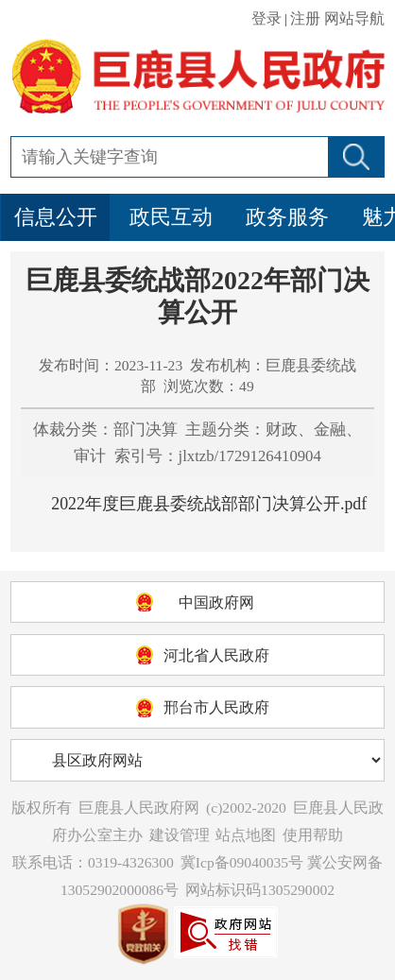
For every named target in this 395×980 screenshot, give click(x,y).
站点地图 (246, 835)
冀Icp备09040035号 (242, 862)
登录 (266, 18)
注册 (305, 18)
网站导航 (354, 18)
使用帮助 (313, 835)
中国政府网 (216, 602)
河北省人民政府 (216, 655)
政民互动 (171, 217)
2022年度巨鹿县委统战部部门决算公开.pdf (209, 504)
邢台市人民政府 (216, 707)
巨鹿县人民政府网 (139, 808)
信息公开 (56, 217)
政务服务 (287, 217)
